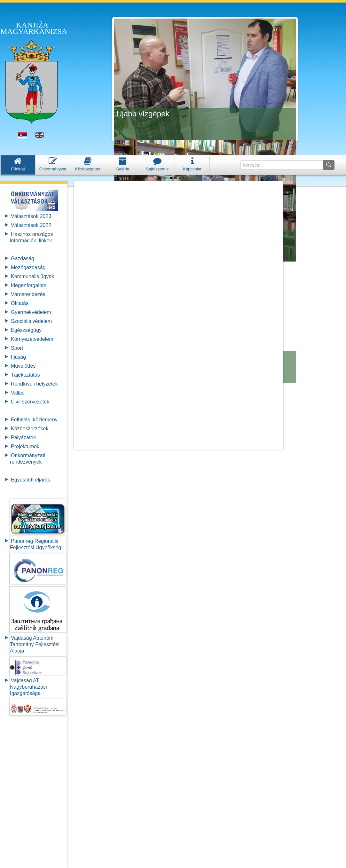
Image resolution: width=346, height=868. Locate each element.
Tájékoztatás (25, 375)
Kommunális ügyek (32, 276)
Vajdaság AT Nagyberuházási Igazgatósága (28, 687)
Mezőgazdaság (28, 267)
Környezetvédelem (32, 339)
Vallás (18, 393)
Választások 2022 (31, 225)
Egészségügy (26, 330)
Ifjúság (18, 357)
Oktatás (20, 303)
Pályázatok (23, 438)
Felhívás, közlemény (34, 420)
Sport (17, 348)
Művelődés (23, 366)
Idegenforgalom (29, 285)
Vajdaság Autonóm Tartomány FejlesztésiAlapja (35, 644)
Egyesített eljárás (31, 480)
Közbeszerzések (30, 429)
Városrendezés (28, 294)
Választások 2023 (31, 216)
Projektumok (25, 446)
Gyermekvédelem (31, 312)
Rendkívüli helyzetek (34, 384)
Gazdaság (23, 258)
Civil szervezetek (30, 402)
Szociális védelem (31, 321)
